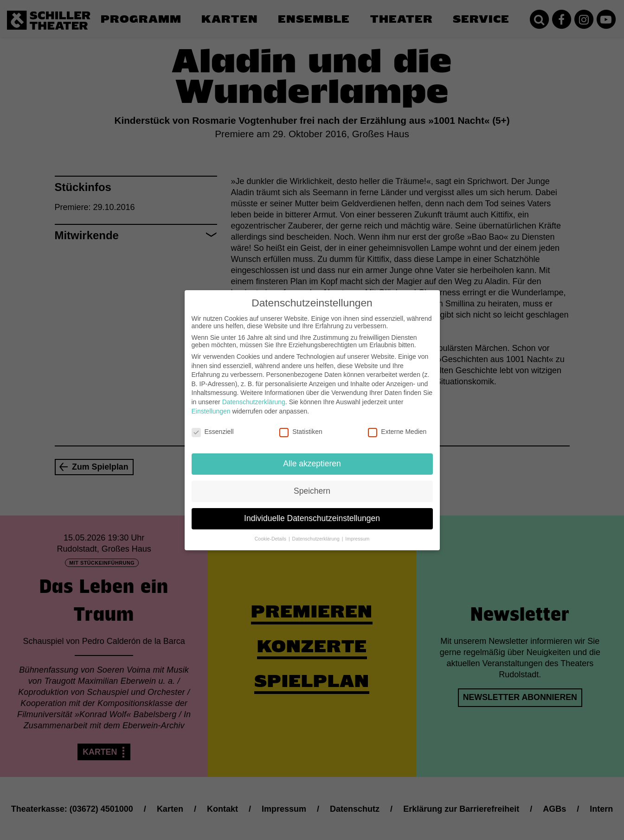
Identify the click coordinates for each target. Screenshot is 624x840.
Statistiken (301, 424)
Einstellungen (211, 403)
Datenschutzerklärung (254, 395)
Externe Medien (397, 424)
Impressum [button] (357, 531)
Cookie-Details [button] (271, 531)
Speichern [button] (312, 484)
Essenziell (213, 424)
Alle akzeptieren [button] (312, 456)
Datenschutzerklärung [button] (317, 531)
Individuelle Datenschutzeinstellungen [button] (312, 511)
